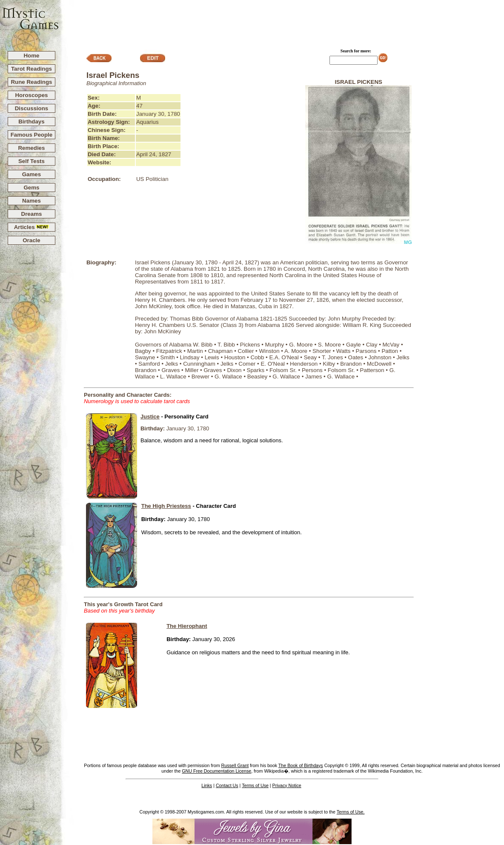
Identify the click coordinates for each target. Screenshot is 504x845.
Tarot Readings (31, 69)
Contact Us (227, 785)
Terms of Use (255, 785)
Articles (32, 227)
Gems (31, 188)
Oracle (31, 240)
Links (207, 785)
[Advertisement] (282, 22)
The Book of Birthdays (301, 765)
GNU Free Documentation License (216, 771)
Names (31, 201)
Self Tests (31, 161)
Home (31, 56)
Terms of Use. (351, 812)
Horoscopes (31, 95)
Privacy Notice (287, 785)
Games (31, 174)
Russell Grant (235, 765)
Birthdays (31, 122)
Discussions (32, 108)
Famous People (32, 135)
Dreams (32, 214)
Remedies (31, 148)
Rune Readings (31, 82)
